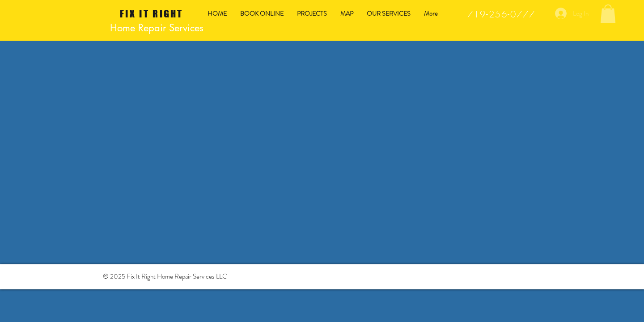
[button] (608, 14)
